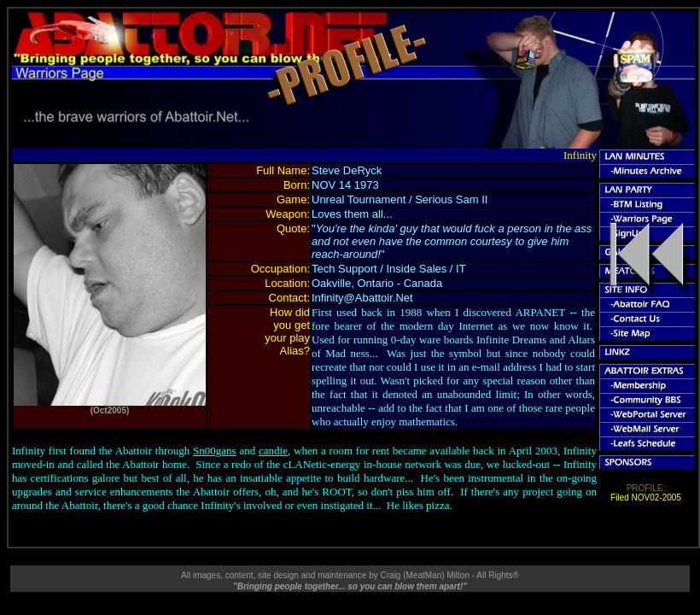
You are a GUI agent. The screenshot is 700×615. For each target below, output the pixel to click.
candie (273, 451)
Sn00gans (215, 451)
